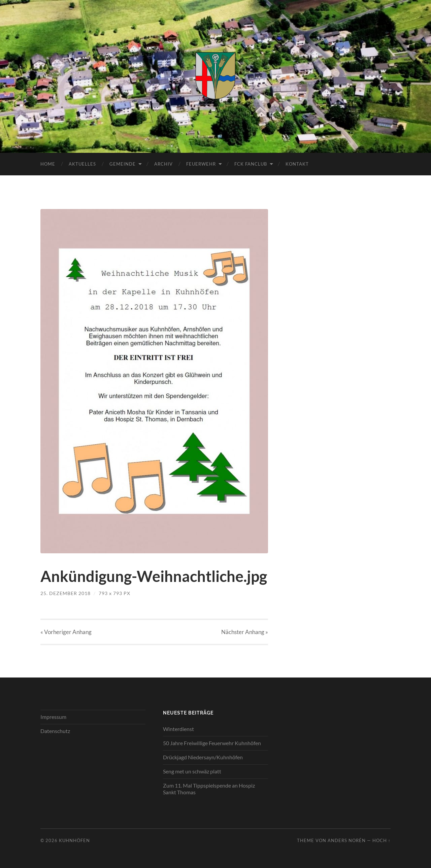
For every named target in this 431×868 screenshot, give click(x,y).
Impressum (53, 717)
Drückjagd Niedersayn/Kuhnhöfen (203, 757)
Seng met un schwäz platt (192, 771)
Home (48, 164)
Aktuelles (82, 164)
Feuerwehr (201, 164)
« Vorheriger (66, 632)
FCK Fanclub (251, 164)
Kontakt (297, 164)
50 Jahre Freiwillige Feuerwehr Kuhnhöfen (212, 743)
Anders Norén (347, 840)
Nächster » (245, 632)
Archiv (163, 164)
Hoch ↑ (382, 840)
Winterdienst (178, 729)
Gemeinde (123, 164)
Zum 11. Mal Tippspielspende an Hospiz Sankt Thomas (209, 789)
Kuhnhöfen (74, 840)
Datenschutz (55, 731)
